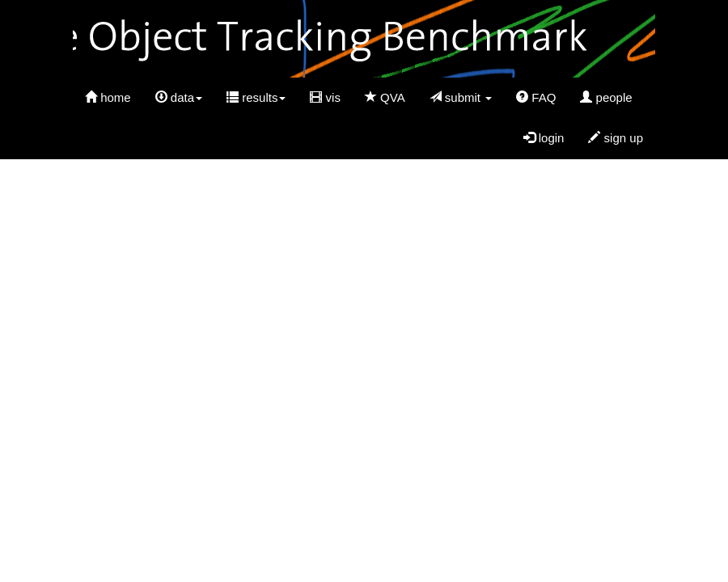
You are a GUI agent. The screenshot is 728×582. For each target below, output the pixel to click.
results (256, 97)
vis (325, 97)
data (179, 97)
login (544, 138)
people (606, 97)
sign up (616, 138)
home (108, 97)
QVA (385, 97)
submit (461, 97)
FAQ (536, 97)
